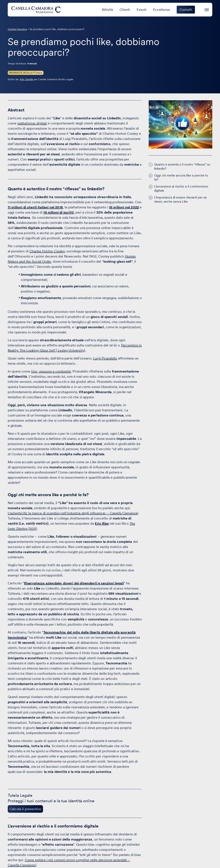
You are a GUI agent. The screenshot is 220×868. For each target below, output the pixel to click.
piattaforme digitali (32, 123)
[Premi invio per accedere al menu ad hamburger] (207, 9)
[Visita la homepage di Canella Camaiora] (37, 10)
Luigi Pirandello (105, 358)
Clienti (125, 10)
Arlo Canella (26, 79)
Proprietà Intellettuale (26, 73)
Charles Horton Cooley (47, 251)
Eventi (142, 10)
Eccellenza (162, 10)
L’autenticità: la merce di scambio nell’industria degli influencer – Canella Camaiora (73, 513)
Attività (107, 10)
